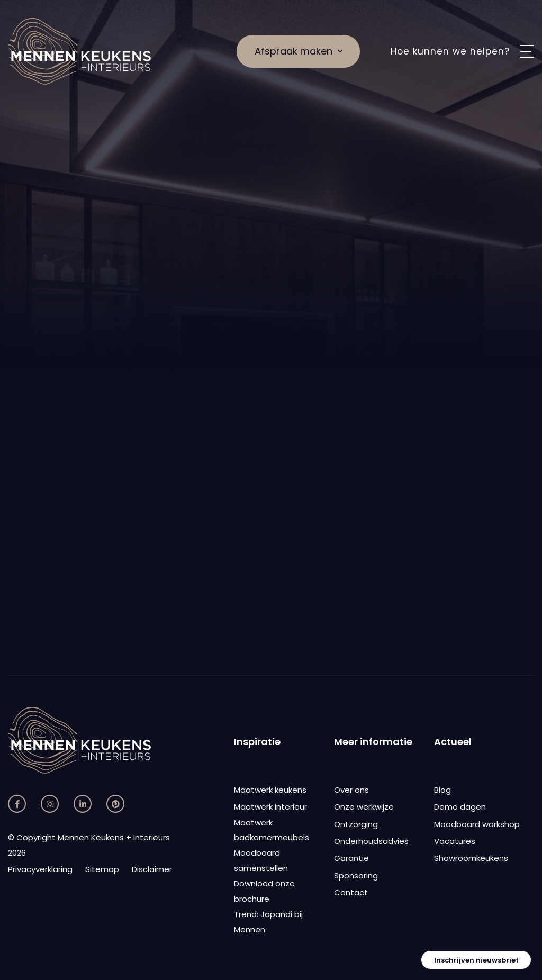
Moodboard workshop (477, 824)
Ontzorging (356, 824)
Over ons (351, 790)
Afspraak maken (299, 51)
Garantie (351, 858)
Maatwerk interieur (270, 807)
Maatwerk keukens (270, 790)
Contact (351, 892)
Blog (442, 790)
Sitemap (102, 869)
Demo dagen (460, 807)
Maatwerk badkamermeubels (272, 830)
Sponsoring (356, 875)
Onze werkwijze (364, 807)
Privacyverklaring (40, 869)
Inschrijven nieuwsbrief (476, 960)
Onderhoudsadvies (371, 841)
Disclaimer (152, 869)
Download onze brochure (264, 891)
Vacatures (455, 841)
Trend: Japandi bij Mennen (268, 922)
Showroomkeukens (471, 858)
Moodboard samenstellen (261, 860)
